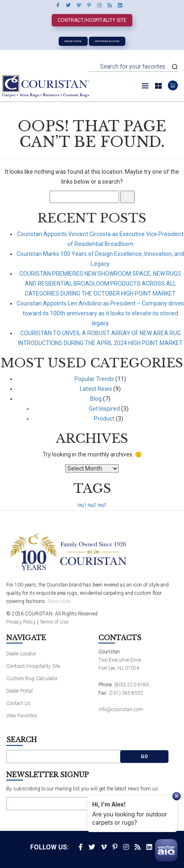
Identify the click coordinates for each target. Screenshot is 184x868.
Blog (96, 399)
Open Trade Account (107, 41)
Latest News (96, 389)
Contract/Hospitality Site (92, 20)
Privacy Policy (21, 622)
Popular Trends (94, 379)
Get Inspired (104, 409)
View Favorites (22, 716)
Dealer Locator (21, 654)
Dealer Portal (73, 41)
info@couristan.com (121, 710)
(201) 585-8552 (126, 693)
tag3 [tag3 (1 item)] (102, 505)
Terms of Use (54, 622)
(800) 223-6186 (131, 685)
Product (104, 419)
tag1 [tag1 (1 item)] (82, 505)
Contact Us (18, 703)
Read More (59, 601)
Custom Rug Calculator (32, 679)
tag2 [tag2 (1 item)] (92, 505)
